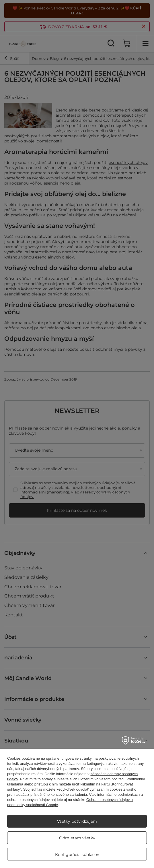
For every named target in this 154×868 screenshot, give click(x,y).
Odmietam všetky (77, 838)
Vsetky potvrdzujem (77, 821)
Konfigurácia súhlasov (77, 855)
